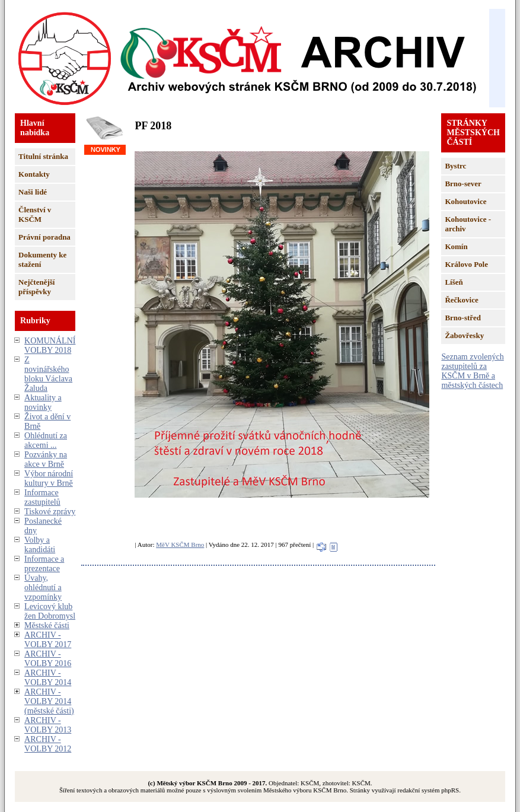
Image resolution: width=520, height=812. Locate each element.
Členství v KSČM (35, 214)
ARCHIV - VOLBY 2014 (48, 678)
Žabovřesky (464, 335)
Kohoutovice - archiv (468, 224)
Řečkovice (461, 300)
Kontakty (34, 174)
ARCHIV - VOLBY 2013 (48, 725)
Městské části (47, 625)
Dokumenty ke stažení (42, 259)
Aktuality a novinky (43, 402)
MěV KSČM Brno (180, 544)
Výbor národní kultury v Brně (49, 478)
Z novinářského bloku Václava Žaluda (48, 374)
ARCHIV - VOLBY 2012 (48, 744)
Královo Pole (466, 264)
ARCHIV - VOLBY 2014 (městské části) (49, 701)
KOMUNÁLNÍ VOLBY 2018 (50, 346)
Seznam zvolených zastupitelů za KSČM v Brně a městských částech (472, 371)
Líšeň (454, 282)
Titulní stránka (43, 156)
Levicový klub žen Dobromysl (50, 611)
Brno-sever (463, 184)
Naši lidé (33, 192)
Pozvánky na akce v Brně (46, 459)
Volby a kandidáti (40, 545)
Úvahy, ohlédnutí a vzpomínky (43, 587)
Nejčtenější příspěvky (36, 287)
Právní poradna (44, 237)
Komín (456, 246)
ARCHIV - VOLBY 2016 (48, 659)
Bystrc (455, 166)
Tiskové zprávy (50, 512)
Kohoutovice (465, 201)
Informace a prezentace (44, 564)
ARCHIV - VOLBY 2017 (48, 640)
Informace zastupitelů (42, 497)
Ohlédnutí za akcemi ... (46, 440)
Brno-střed (463, 318)
